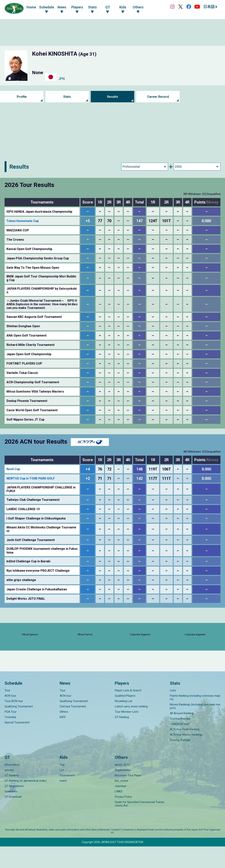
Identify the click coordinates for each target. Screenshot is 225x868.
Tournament (67, 797)
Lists (173, 712)
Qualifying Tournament (19, 728)
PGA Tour (11, 733)
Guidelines (11, 813)
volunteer (121, 808)
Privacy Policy (123, 818)
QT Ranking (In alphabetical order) (26, 802)
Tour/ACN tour (14, 723)
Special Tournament (17, 744)
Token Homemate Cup (23, 221)
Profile (22, 97)
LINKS (119, 813)
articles (9, 792)
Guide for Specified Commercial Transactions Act (139, 825)
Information (12, 786)
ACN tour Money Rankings (186, 756)
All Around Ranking (182, 735)
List (62, 792)
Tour (7, 712)
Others (64, 733)
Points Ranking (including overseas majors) (195, 719)
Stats (67, 97)
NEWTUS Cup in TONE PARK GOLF (31, 478)
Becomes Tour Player (128, 797)
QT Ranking (122, 739)
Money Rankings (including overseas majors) (195, 728)
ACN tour (10, 717)
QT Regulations (14, 808)
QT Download (13, 818)
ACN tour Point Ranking (185, 751)
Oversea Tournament (73, 728)
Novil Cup (13, 469)
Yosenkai (10, 739)
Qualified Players (125, 717)
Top (62, 786)
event (63, 802)
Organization (123, 792)
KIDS (63, 739)
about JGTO (122, 786)
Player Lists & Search (128, 712)
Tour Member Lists (127, 733)
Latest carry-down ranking (131, 728)
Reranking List (124, 723)
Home (31, 7)
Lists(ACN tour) (180, 745)
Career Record (158, 97)
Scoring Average (180, 740)
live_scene (121, 802)
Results (113, 97)
